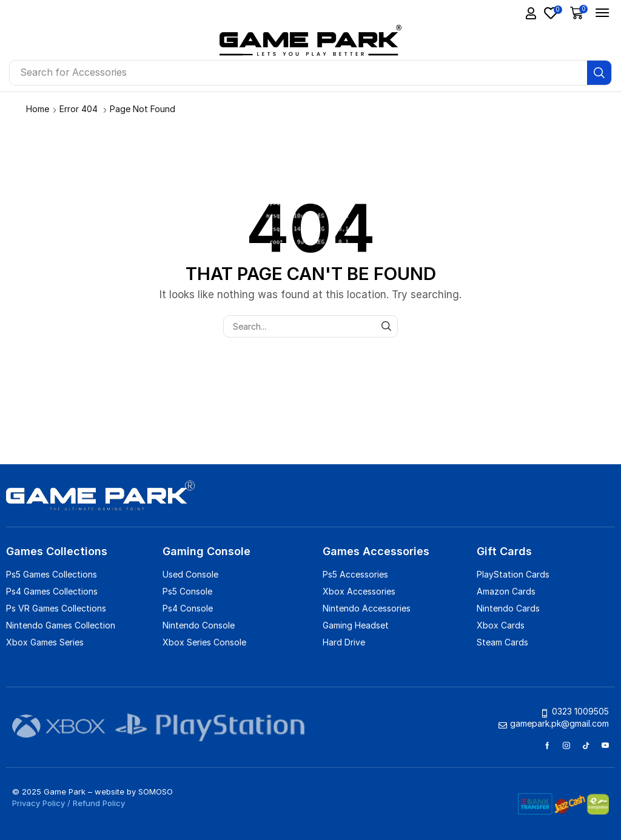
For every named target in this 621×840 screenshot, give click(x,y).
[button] (531, 13)
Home (38, 109)
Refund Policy (99, 803)
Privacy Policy (39, 803)
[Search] (599, 73)
